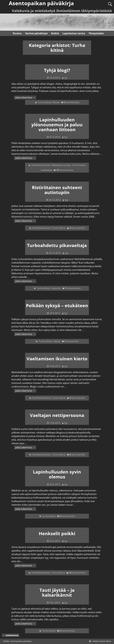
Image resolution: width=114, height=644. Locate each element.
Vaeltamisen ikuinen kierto (57, 359)
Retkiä (55, 33)
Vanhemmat (11, 635)
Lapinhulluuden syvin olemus (57, 474)
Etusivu (17, 33)
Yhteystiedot (96, 33)
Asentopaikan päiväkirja (21, 641)
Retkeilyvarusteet (61, 165)
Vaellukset (47, 170)
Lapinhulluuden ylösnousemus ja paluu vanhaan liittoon (57, 125)
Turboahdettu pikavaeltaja (57, 245)
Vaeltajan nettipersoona (57, 415)
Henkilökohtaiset (41, 165)
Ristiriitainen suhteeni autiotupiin (57, 190)
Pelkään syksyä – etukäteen (57, 305)
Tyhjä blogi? (57, 70)
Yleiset (56, 102)
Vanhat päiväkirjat (36, 33)
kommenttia (71, 102)
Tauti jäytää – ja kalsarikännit (57, 592)
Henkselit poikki (57, 533)
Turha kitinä (44, 102)
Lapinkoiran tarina (74, 33)
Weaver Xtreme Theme (102, 641)
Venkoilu (56, 288)
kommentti (71, 341)
